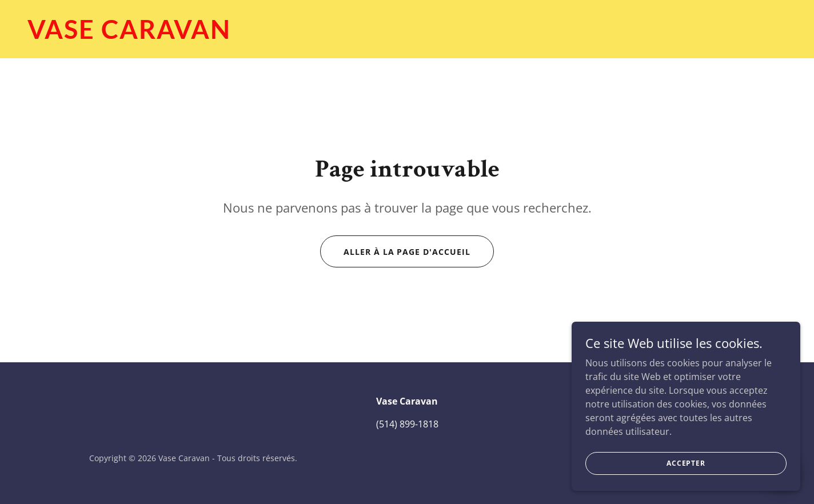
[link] (407, 35)
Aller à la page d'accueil (407, 252)
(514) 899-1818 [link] (407, 424)
